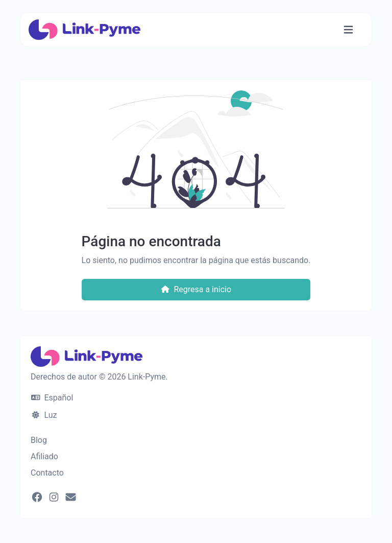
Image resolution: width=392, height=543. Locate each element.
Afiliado (44, 456)
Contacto (47, 473)
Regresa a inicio (196, 289)
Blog (39, 440)
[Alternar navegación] (348, 30)
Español (52, 398)
